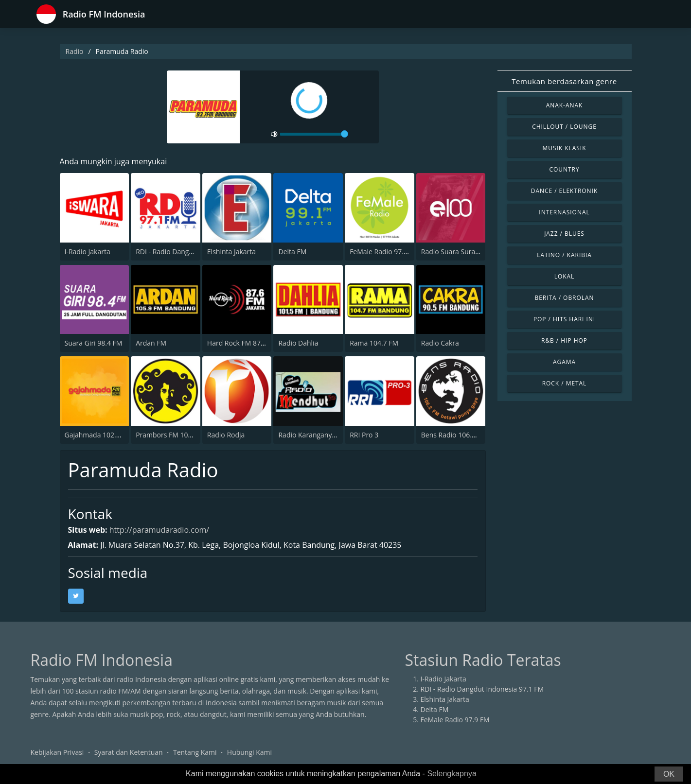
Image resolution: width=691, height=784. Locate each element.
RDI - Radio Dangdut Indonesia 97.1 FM (482, 689)
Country (564, 169)
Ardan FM (151, 343)
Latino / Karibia (564, 255)
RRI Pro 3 (364, 435)
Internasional (564, 212)
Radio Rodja (226, 435)
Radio (75, 51)
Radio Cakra (440, 343)
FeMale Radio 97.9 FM (384, 252)
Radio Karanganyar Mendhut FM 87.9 (337, 435)
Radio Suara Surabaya (456, 252)
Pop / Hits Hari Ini (564, 319)
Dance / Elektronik (565, 191)
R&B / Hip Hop (564, 340)
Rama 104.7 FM (374, 343)
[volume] (314, 134)
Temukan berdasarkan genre (564, 81)
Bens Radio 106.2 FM (454, 435)
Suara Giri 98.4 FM (94, 343)
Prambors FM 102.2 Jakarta (178, 435)
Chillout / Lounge (564, 127)
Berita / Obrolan (564, 298)
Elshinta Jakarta (231, 252)
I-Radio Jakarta (88, 252)
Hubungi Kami (249, 752)
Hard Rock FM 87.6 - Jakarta (251, 343)
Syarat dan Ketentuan (129, 752)
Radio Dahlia (298, 343)
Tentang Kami (195, 752)
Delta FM (292, 252)
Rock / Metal (565, 383)
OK (669, 774)
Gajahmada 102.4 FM (98, 435)
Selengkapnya (452, 774)
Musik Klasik (565, 148)
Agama (564, 362)
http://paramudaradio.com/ (159, 530)
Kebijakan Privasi (57, 752)
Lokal (565, 276)
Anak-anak (565, 105)
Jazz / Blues (564, 234)
